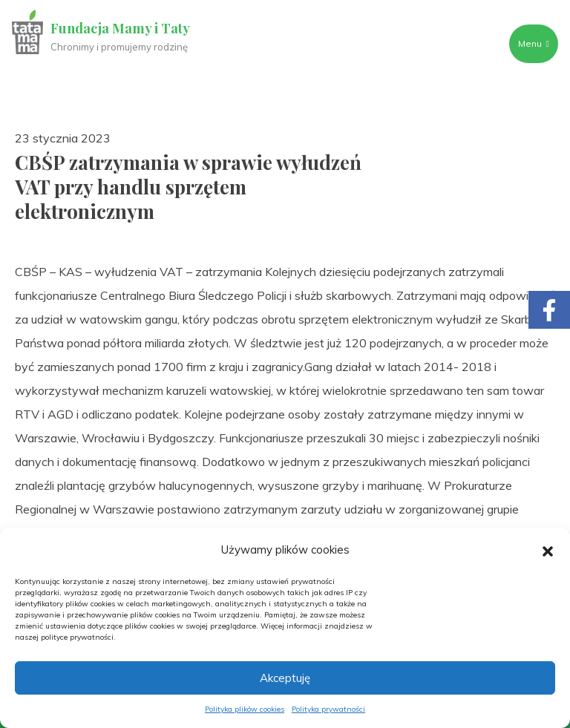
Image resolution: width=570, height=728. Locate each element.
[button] (548, 550)
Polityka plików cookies (245, 709)
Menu (534, 43)
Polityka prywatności (328, 709)
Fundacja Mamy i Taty (120, 28)
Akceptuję (285, 678)
